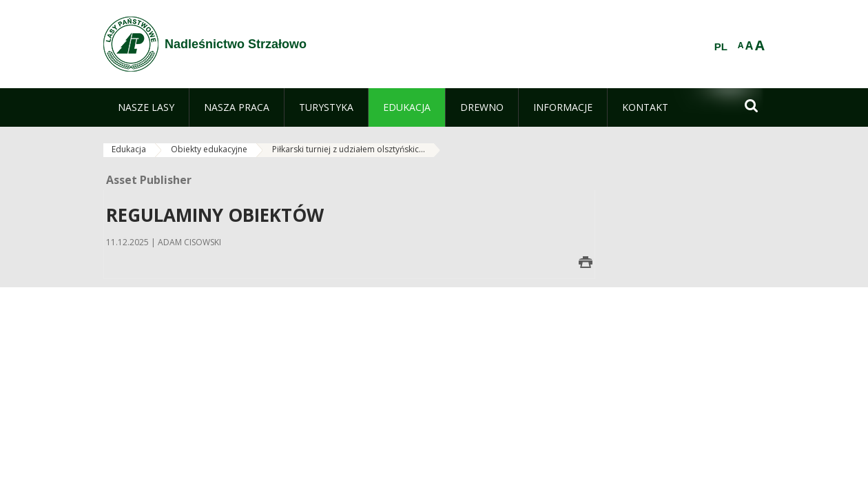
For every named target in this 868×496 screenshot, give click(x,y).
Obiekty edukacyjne (209, 149)
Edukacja (129, 149)
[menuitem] (146, 107)
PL (721, 47)
